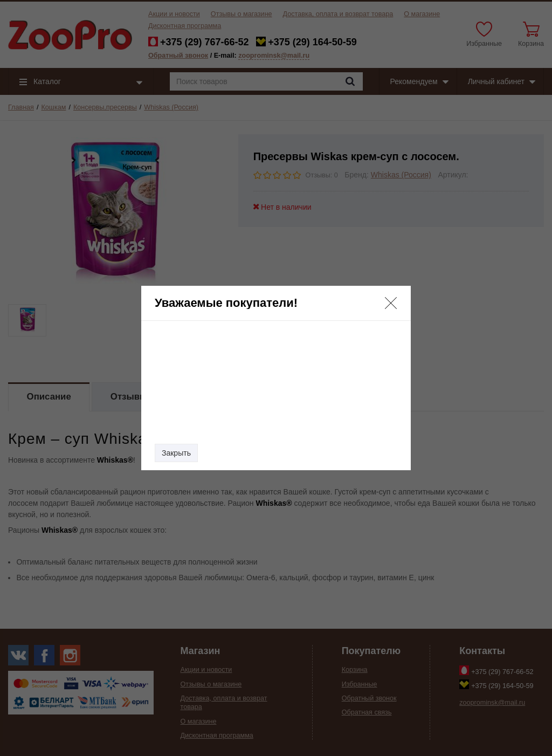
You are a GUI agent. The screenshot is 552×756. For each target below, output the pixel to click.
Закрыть (176, 453)
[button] (391, 303)
